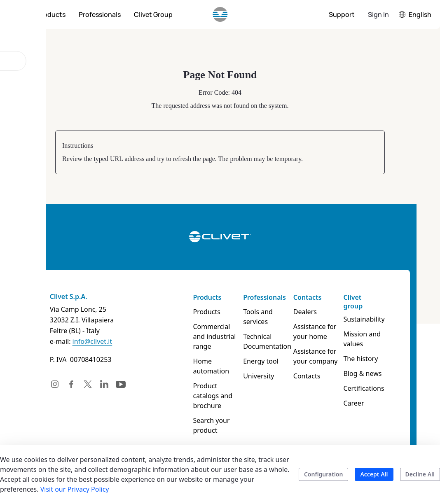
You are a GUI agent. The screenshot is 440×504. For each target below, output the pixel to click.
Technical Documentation (268, 341)
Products (206, 297)
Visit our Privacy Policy (75, 489)
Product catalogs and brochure (211, 396)
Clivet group (359, 302)
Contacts (311, 297)
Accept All (374, 474)
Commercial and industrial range (213, 336)
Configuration (324, 474)
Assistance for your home (318, 331)
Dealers (308, 312)
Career (359, 403)
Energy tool (262, 361)
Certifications (369, 388)
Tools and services (259, 317)
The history (366, 359)
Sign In (378, 14)
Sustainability (370, 319)
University (259, 376)
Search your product (210, 425)
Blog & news (368, 373)
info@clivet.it (85, 341)
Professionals (265, 297)
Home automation (210, 366)
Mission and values (368, 339)
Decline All (420, 474)
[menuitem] (51, 14)
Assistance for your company (319, 356)
